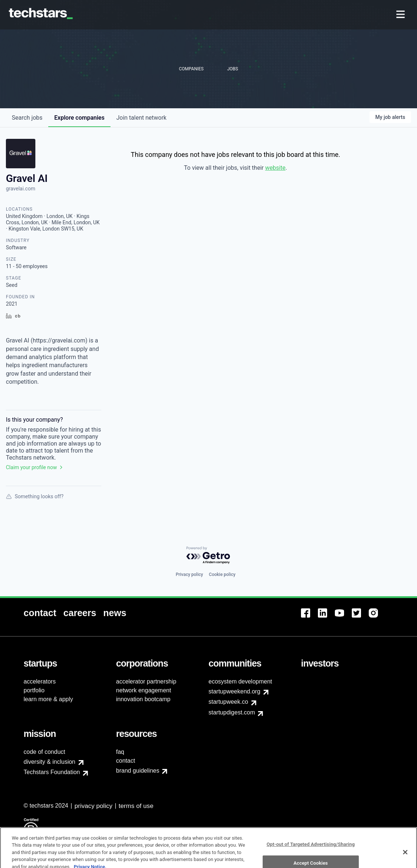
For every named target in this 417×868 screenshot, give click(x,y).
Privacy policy (189, 574)
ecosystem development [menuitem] (240, 681)
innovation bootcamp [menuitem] (143, 699)
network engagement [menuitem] (143, 690)
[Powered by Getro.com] (208, 556)
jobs (27, 118)
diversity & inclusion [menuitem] (50, 762)
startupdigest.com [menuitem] (232, 712)
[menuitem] (401, 15)
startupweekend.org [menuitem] (234, 691)
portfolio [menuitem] (34, 690)
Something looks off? (35, 496)
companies (79, 118)
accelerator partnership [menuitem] (146, 681)
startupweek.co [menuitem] (228, 702)
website (275, 168)
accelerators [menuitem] (40, 681)
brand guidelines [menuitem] (138, 771)
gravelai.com (21, 189)
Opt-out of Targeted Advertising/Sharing (311, 855)
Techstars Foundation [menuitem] (52, 772)
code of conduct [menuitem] (44, 752)
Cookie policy (222, 574)
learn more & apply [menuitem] (48, 699)
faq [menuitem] (120, 752)
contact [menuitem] (126, 761)
